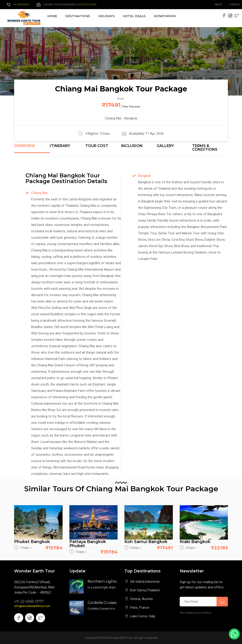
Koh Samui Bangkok (146, 542)
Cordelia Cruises (102, 603)
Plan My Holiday (62, 30)
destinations (78, 16)
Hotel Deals (134, 16)
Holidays (106, 16)
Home (52, 16)
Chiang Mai (39, 193)
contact (236, 4)
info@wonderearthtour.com (32, 606)
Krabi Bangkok (195, 542)
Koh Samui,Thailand (145, 590)
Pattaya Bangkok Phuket (88, 544)
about (218, 4)
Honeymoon (165, 16)
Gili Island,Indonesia (145, 582)
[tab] (32, 148)
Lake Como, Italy (143, 616)
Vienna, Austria (141, 599)
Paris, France (140, 608)
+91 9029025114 (21, 4)
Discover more (87, 4)
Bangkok (144, 176)
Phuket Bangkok (32, 542)
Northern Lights (102, 581)
